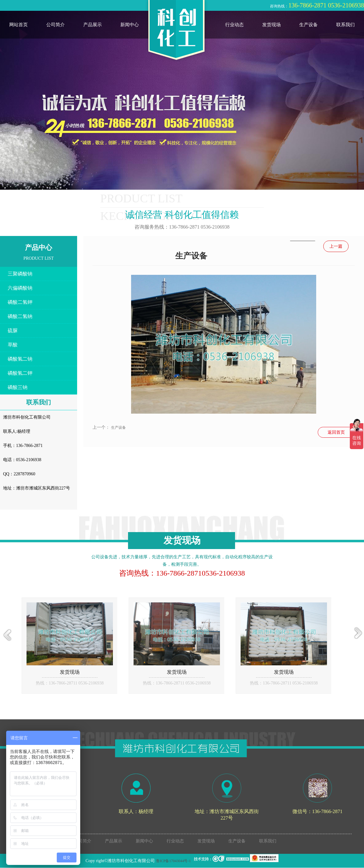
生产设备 (308, 25)
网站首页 (19, 25)
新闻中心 (130, 25)
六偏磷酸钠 (20, 288)
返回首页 (336, 432)
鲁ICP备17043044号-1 (174, 861)
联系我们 (345, 25)
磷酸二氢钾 (20, 302)
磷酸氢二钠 (20, 359)
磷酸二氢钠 (20, 316)
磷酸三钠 (18, 387)
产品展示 (93, 25)
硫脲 (13, 331)
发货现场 (271, 25)
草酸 (13, 345)
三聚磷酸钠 (20, 274)
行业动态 (234, 25)
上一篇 (336, 246)
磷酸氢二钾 (20, 373)
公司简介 (56, 25)
